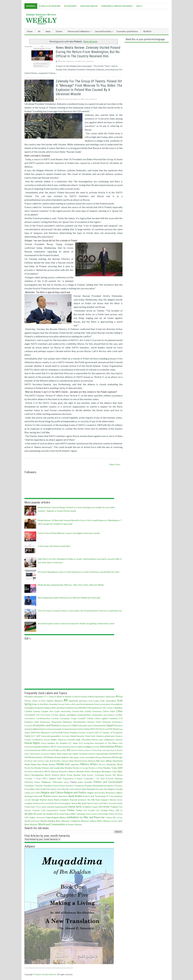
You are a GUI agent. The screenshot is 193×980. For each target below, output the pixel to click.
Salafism (55, 796)
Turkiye (79, 810)
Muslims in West (96, 768)
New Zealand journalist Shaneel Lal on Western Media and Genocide (69, 598)
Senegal (35, 800)
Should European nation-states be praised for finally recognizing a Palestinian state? (76, 623)
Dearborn (29, 722)
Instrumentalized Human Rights (70, 747)
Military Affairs (89, 764)
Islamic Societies (80, 754)
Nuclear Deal (80, 775)
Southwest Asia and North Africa (46, 803)
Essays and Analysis (89, 6)
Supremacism (61, 807)
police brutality (85, 782)
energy (28, 729)
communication (84, 715)
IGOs (81, 743)
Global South (90, 736)
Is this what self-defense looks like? (54, 546)
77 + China (49, 697)
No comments (88, 61)
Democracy (45, 722)
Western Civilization (71, 821)
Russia (47, 796)
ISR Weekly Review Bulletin (56, 757)
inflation (46, 747)
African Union (31, 701)
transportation (52, 810)
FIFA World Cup (101, 729)
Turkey (71, 810)
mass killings (106, 761)
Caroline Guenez (32, 711)
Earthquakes (117, 722)
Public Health (41, 789)
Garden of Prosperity (113, 732)
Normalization (38, 775)
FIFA (92, 729)
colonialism (71, 715)
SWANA (72, 807)
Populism (48, 786)
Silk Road (96, 800)
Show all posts (90, 41)
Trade (43, 810)
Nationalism (39, 772)
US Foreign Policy (106, 814)
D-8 (121, 718)
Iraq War (63, 750)
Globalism (100, 736)
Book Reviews (70, 6)
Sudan (44, 807)
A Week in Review (63, 697)
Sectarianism (117, 796)
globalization (110, 736)
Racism (78, 789)
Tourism (36, 810)
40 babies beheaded (34, 697)
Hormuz (119, 740)
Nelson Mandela (76, 771)
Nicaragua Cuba (109, 771)
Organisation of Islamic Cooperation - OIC (81, 779)
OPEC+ (45, 779)
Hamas (47, 740)
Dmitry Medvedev (103, 722)
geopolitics (56, 736)
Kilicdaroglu (117, 757)
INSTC (53, 747)
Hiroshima (86, 740)
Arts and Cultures (64, 704)
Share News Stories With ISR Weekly (117, 6)
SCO (108, 796)
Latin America (39, 761)
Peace (37, 782)
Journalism (90, 757)
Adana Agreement (96, 697)
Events (80, 729)
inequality (37, 747)
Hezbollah (71, 740)
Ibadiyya (51, 743)
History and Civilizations (103, 740)
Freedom (74, 732)
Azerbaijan (29, 708)
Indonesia (28, 747)
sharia (50, 800)
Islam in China (91, 750)
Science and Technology (94, 796)
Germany (66, 736)
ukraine (29, 814)
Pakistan (119, 778)
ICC (70, 743)
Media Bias (36, 764)
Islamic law (67, 754)
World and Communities (52, 824)
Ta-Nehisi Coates (90, 807)
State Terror (36, 807)
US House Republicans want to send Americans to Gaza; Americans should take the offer (79, 572)
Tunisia (62, 810)
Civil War (54, 715)
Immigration (89, 743)
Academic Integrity (80, 697)
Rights (119, 793)
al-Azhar (42, 701)
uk (121, 810)
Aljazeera (58, 701)
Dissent (91, 722)
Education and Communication (92, 725)
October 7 (30, 778)
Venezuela (41, 818)
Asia (96, 704)
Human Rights (32, 743)
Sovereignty (65, 803)
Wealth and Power (32, 821)
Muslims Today (110, 768)
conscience (30, 718)
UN (35, 814)
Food (53, 733)
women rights (117, 821)
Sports (90, 803)
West (58, 821)
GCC (33, 736)
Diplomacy (67, 722)
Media (27, 764)
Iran (43, 750)
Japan (76, 757)
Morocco (102, 764)
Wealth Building (48, 821)
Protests (118, 786)
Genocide (46, 736)
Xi (66, 824)
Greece (119, 736)
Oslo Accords (107, 778)
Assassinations (105, 704)
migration (75, 764)
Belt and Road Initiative (63, 708)
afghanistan (110, 697)
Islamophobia (102, 754)
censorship (66, 711)
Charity (88, 711)
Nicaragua (96, 771)
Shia (89, 800)
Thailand (114, 807)
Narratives (29, 772)
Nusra (120, 775)
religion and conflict (32, 793)
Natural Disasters (59, 771)
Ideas (75, 743)
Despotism (57, 722)
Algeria (50, 701)
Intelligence (89, 747)
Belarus (48, 708)
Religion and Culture (52, 792)
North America (52, 775)
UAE (117, 810)
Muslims (69, 768)
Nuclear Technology (96, 775)
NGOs (88, 771)
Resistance (111, 793)
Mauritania (118, 761)
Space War (76, 803)
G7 (101, 732)
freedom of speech (86, 733)
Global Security (77, 736)
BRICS (86, 708)
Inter (97, 747)
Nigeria (27, 775)
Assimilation (117, 704)
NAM (120, 768)
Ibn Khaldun (62, 743)
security (28, 800)
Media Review (49, 764)
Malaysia (92, 761)
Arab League (94, 701)
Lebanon (65, 761)
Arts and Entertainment (83, 704)
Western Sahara (89, 821)
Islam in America (78, 750)
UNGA (56, 814)
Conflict (119, 715)
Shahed (43, 800)
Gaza (27, 736)
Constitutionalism (43, 718)
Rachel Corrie (68, 789)
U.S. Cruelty (89, 810)
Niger (120, 771)
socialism (29, 803)
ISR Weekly (31, 6)
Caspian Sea (47, 711)
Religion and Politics (75, 792)
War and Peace (92, 817)
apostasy (83, 701)
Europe (73, 729)
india (120, 743)
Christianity (30, 715)
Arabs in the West (40, 704)
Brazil (77, 708)
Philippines (46, 782)
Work (27, 824)
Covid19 (82, 718)
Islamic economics (42, 754)
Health (54, 740)
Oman (38, 779)
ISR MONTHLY (116, 754)
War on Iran (118, 818)
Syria (79, 807)
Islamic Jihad (56, 754)
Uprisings (81, 814)
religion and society (96, 793)
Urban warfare (92, 814)
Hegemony (62, 740)
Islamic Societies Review (50, 6)
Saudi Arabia (75, 796)
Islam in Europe (104, 750)
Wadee (63, 817)
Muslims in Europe (80, 768)
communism (97, 715)
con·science (109, 715)
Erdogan (66, 729)
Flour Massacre (43, 732)
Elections (118, 725)
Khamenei (107, 757)
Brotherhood (95, 708)
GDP (38, 736)
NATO (47, 771)
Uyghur (33, 817)
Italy (71, 757)
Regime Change (115, 789)
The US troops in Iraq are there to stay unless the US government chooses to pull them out (80, 611)
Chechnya (97, 711)
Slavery (113, 800)
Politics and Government (108, 782)
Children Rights (109, 711)
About (139, 6)
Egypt (110, 725)
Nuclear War (111, 775)
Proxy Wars (30, 789)
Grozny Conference (34, 740)
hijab (78, 740)
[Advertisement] (115, 18)
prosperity (109, 786)
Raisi (84, 789)
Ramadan (91, 789)
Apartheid (73, 701)
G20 (96, 732)
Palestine (29, 782)
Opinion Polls (55, 778)
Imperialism (99, 743)
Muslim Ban (29, 768)
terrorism (104, 807)
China (119, 711)
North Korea (66, 775)
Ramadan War (102, 789)
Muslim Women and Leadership (49, 768)
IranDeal (50, 750)
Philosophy (58, 782)
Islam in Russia (116, 750)
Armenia (53, 704)
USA (26, 817)
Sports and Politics (101, 803)
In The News (111, 743)
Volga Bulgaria (52, 817)
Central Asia (78, 711)
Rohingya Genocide (34, 796)
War (81, 818)
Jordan (82, 757)
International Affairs (111, 746)
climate (62, 715)
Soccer (120, 800)
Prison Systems (66, 786)
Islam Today (29, 754)
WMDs (100, 821)
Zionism (78, 824)
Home (30, 31)
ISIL (69, 750)
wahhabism (73, 817)
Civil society (45, 715)
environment (51, 729)
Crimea (90, 718)
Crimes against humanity (106, 718)
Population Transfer (34, 786)
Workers (34, 824)
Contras (55, 718)
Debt (37, 722)
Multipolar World (115, 764)
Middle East (63, 764)
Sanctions (63, 796)
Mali (98, 761)
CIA (38, 715)
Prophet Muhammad (94, 786)
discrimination (80, 722)
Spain (84, 803)
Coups (74, 718)
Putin (48, 789)
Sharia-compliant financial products (70, 800)
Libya (71, 761)
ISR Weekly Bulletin (34, 757)
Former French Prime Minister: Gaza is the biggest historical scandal (69, 533)
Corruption (65, 718)
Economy (64, 725)
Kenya (98, 757)
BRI (81, 708)
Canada (109, 708)
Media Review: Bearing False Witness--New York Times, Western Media (71, 585)
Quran (59, 789)
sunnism (51, 807)
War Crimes (107, 817)
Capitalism (118, 708)
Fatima (87, 729)
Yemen (71, 824)
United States (65, 814)
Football (59, 732)
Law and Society (53, 761)
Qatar (53, 789)
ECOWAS (73, 725)
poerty (66, 782)
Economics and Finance (46, 725)
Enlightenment (38, 729)
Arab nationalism (108, 701)
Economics (29, 726)
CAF (104, 708)
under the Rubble (45, 814)
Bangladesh (39, 708)
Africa (119, 696)
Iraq (56, 750)
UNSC (73, 814)
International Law (33, 750)
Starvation (113, 803)
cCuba (57, 711)
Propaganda (79, 786)
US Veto (119, 814)
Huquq (44, 743)
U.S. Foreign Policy (105, 810)
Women (107, 821)
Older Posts (115, 464)
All (39, 31)
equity (59, 729)
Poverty (56, 786)
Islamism (92, 754)
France (66, 732)
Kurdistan (28, 761)
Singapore (105, 800)
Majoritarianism (81, 761)
